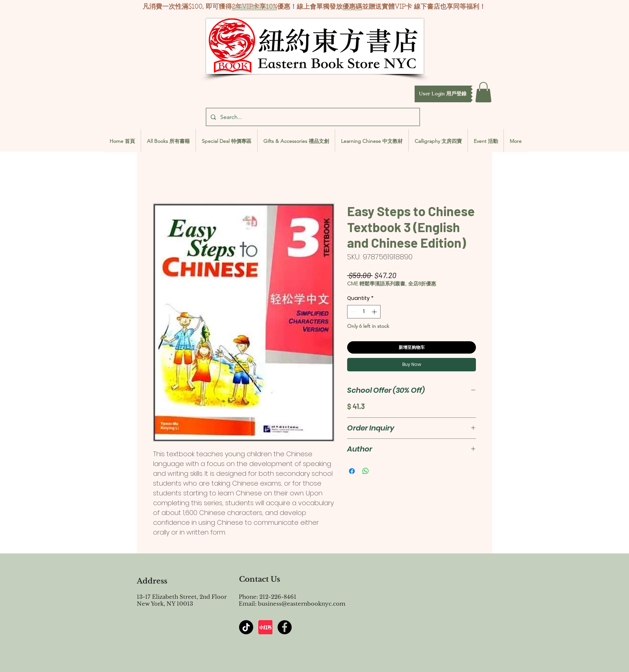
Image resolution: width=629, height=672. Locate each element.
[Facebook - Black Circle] (285, 627)
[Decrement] (353, 312)
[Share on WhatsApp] (366, 471)
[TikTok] (246, 627)
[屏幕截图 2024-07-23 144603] (265, 627)
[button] (443, 94)
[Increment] (375, 312)
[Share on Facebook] (352, 471)
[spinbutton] (364, 312)
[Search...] (312, 117)
